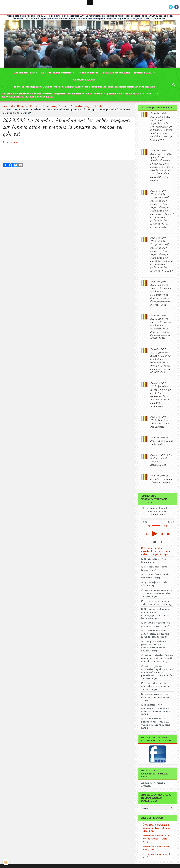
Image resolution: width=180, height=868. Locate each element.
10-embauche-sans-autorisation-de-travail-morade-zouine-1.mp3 (156, 635)
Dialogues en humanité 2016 (156, 857)
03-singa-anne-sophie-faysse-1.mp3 (156, 569)
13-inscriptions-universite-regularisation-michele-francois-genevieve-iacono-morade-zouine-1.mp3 (157, 673)
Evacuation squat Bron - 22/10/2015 (157, 849)
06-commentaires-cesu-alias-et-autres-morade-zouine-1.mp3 (157, 594)
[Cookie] (6, 862)
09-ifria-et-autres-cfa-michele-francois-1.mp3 (156, 625)
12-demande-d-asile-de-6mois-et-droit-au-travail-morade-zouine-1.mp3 (157, 659)
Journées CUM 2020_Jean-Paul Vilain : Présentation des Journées (161, 423)
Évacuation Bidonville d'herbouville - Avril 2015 (156, 839)
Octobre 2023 (102, 107)
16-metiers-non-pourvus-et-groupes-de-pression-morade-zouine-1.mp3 (157, 710)
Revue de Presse (88, 73)
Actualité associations (116, 73)
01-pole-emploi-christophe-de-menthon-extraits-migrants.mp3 (156, 552)
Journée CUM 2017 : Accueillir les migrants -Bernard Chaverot (162, 480)
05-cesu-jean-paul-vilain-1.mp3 (154, 585)
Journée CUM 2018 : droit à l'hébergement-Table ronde (162, 442)
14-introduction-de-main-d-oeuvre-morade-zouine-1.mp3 (156, 687)
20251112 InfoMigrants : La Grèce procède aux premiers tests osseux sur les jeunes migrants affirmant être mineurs (84, 87)
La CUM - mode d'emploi (56, 73)
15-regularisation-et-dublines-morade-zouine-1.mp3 (157, 698)
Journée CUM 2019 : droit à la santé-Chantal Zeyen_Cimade (161, 461)
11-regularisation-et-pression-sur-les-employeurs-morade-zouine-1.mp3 (155, 647)
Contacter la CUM (84, 80)
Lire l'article (10, 143)
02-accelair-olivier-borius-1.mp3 (154, 561)
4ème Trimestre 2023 (76, 107)
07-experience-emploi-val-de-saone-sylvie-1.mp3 (157, 604)
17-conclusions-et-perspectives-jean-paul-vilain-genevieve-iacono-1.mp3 (156, 724)
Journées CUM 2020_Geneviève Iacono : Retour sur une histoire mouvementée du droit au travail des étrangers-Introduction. (161, 396)
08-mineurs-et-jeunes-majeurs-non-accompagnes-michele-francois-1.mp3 (156, 614)
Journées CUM (144, 73)
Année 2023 (50, 107)
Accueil (8, 107)
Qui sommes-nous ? (25, 73)
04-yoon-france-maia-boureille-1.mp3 (156, 577)
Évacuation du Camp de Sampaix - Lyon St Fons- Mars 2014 (157, 829)
